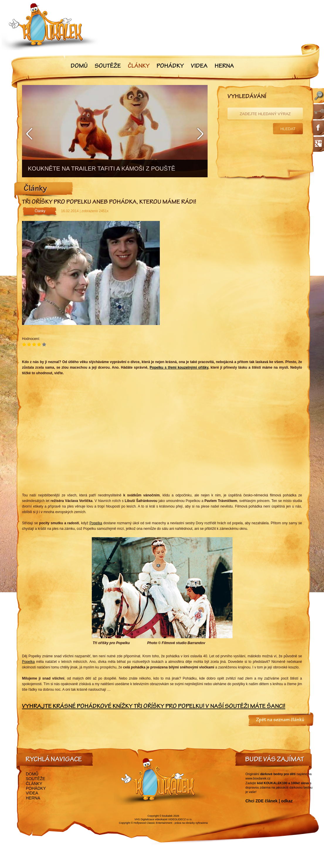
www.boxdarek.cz (258, 778)
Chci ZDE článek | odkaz (269, 801)
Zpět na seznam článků (280, 720)
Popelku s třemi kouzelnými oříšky (179, 367)
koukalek (167, 816)
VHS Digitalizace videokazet (151, 819)
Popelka (96, 523)
